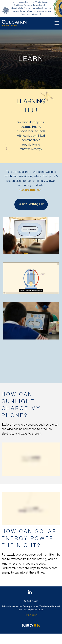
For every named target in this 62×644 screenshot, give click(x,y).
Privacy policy (31, 615)
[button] (57, 23)
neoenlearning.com (31, 190)
